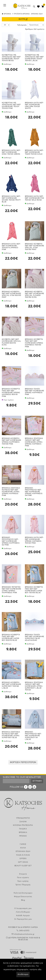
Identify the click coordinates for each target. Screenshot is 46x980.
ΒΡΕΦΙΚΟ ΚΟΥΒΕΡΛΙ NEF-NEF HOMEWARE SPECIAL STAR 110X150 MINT (35, 247)
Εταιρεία (23, 874)
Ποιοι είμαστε (23, 878)
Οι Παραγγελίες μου (23, 919)
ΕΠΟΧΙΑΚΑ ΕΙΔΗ (23, 851)
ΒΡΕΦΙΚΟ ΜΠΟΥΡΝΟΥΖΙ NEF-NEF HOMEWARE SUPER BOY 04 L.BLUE (33, 736)
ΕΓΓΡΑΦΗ (37, 781)
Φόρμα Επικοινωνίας (23, 897)
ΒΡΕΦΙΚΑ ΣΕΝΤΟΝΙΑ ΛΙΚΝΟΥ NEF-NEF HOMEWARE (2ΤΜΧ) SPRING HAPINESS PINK (34, 442)
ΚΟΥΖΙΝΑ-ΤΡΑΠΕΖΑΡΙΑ (23, 825)
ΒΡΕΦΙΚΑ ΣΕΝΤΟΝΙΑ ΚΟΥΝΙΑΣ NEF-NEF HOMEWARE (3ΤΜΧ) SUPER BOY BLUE (11, 735)
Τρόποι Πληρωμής (23, 885)
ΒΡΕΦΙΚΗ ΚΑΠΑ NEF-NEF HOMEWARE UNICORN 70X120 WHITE (34, 106)
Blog (23, 900)
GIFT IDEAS (23, 862)
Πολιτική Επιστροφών (23, 893)
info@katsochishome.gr (24, 934)
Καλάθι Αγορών (23, 916)
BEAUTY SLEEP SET (23, 866)
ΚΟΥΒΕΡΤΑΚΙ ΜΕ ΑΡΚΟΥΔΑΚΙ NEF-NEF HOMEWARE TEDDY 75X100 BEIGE (11, 58)
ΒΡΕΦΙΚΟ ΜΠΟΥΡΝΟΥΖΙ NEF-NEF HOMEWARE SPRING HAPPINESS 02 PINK (11, 541)
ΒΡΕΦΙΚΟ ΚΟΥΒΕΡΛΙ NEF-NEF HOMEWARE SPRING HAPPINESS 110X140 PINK (11, 441)
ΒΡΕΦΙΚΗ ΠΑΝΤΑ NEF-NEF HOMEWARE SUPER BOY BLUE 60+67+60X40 (35, 638)
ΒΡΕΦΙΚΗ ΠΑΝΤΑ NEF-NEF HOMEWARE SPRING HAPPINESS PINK (35, 392)
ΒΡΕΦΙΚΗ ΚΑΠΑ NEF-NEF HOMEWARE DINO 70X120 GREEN (11, 152)
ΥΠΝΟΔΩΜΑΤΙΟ (23, 818)
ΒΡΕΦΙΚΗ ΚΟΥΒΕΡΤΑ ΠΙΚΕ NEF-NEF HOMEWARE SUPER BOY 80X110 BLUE (11, 638)
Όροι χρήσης (23, 881)
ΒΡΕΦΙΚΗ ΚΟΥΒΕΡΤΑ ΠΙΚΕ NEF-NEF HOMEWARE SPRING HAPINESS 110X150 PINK (34, 343)
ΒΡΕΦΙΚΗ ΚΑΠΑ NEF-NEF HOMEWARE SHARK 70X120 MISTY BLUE (11, 199)
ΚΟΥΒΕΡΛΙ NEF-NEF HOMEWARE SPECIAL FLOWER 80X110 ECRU (11, 342)
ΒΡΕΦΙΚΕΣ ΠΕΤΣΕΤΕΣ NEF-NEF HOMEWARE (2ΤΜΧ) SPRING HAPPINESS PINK (11, 590)
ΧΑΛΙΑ (23, 848)
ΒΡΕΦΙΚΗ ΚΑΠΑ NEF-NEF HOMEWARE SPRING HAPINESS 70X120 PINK (34, 540)
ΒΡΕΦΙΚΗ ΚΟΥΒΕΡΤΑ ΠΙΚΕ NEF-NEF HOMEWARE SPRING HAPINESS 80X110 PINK (11, 393)
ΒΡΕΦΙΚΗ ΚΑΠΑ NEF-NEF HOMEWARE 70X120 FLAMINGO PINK (11, 247)
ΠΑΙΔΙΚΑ (23, 829)
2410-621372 (24, 931)
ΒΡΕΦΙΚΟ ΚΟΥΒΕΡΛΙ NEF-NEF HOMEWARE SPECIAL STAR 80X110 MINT (11, 294)
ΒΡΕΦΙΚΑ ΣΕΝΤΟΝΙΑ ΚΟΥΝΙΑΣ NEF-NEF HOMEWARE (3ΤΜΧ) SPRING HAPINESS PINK (11, 492)
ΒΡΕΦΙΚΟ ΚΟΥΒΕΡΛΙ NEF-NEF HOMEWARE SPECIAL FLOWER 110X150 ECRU (35, 294)
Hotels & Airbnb (23, 855)
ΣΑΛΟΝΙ (23, 822)
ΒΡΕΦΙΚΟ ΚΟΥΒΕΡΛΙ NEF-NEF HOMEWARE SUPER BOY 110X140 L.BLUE (11, 685)
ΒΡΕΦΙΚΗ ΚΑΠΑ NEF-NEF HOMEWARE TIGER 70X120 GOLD (34, 152)
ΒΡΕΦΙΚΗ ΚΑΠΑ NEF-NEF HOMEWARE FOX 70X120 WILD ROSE (35, 198)
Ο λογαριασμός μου (23, 908)
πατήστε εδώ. (36, 970)
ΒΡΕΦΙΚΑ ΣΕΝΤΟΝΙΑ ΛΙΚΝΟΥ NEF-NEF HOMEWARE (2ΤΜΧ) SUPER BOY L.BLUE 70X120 (34, 686)
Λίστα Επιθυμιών (23, 912)
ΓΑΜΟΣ (23, 844)
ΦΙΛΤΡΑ (23, 19)
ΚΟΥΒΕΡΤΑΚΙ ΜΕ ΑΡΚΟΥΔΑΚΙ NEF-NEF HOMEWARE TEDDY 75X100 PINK (11, 106)
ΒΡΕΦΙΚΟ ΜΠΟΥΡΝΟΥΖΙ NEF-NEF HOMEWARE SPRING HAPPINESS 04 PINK (34, 492)
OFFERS (23, 859)
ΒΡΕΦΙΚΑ (8, 14)
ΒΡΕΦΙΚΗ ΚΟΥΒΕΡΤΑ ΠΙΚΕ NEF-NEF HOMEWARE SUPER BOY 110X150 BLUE (34, 590)
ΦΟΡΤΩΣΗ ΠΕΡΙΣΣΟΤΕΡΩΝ (23, 762)
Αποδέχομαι (23, 974)
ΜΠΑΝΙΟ (23, 836)
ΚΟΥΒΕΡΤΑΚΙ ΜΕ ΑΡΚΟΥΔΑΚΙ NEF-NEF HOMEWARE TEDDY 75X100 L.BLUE (34, 58)
